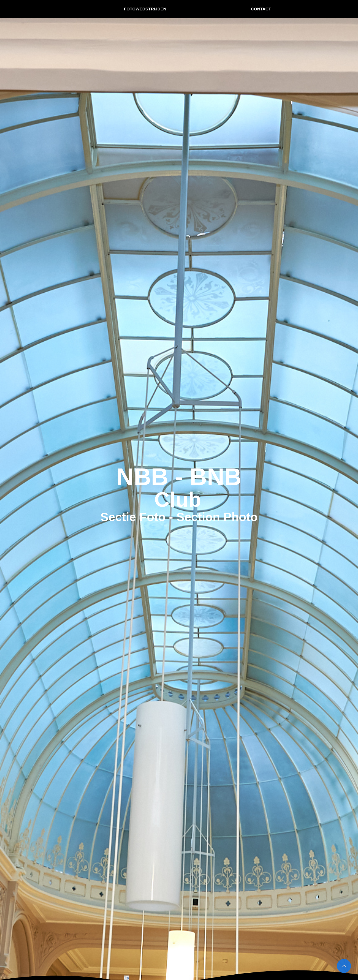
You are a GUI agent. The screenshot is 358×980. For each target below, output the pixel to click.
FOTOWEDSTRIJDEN (145, 9)
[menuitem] (145, 9)
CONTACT (261, 9)
